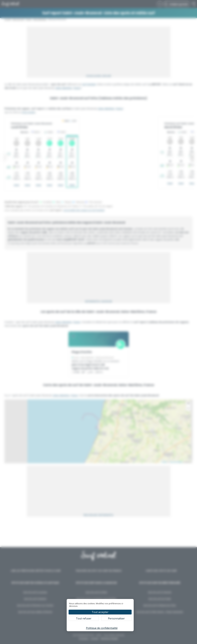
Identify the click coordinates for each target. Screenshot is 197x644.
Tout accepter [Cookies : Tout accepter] (100, 612)
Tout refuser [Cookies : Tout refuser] (84, 618)
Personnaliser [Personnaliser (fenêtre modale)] (116, 618)
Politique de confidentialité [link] (102, 628)
